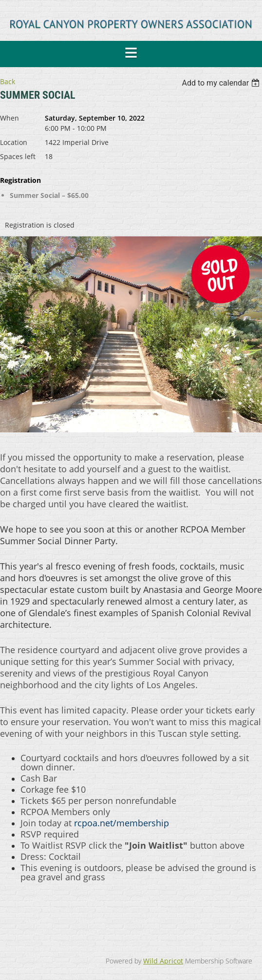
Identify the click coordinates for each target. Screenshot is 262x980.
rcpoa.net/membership (122, 823)
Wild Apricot (163, 961)
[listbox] (222, 83)
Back (8, 81)
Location (14, 142)
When (9, 118)
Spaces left (18, 156)
